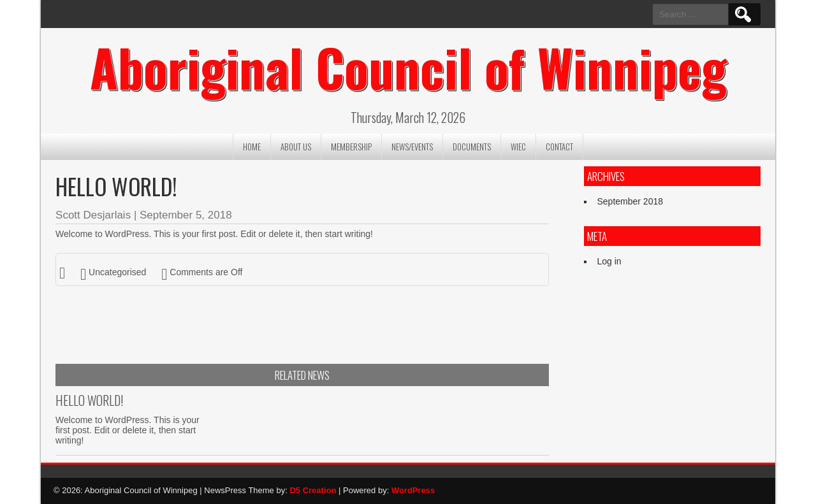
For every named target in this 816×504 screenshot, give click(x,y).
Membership (351, 147)
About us (296, 147)
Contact (559, 147)
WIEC (518, 147)
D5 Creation (313, 491)
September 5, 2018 (186, 216)
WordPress (413, 491)
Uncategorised (117, 272)
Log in (609, 262)
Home (252, 147)
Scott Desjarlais (93, 216)
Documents (472, 147)
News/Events (412, 147)
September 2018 (630, 201)
